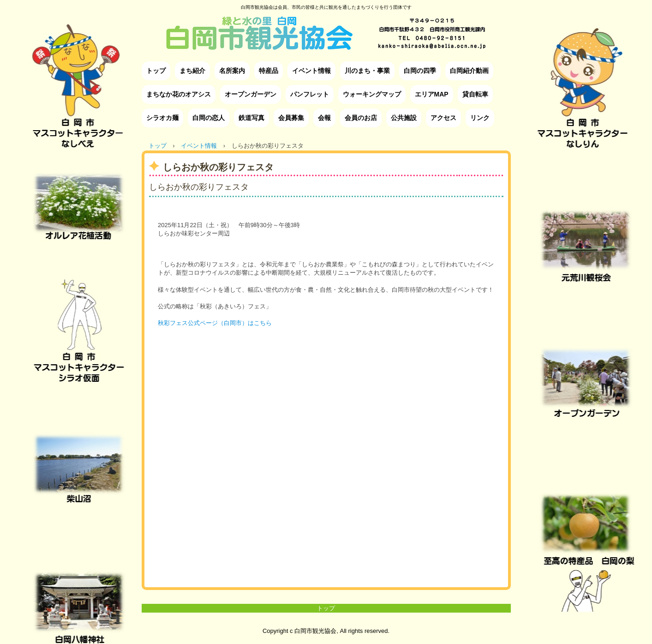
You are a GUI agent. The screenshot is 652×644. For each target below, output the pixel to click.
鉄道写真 (251, 118)
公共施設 (404, 118)
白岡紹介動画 (469, 71)
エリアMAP (432, 94)
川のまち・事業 (367, 71)
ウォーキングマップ (372, 94)
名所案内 (232, 71)
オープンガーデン (251, 94)
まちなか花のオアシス (179, 94)
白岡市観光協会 (326, 26)
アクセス (443, 118)
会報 (324, 118)
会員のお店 (361, 118)
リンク (480, 118)
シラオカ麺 (162, 118)
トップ (156, 71)
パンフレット (310, 94)
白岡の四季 (420, 71)
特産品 (269, 71)
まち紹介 (192, 71)
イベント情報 (311, 71)
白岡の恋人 (209, 118)
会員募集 (291, 118)
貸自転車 (475, 94)
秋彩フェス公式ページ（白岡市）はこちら (215, 323)
